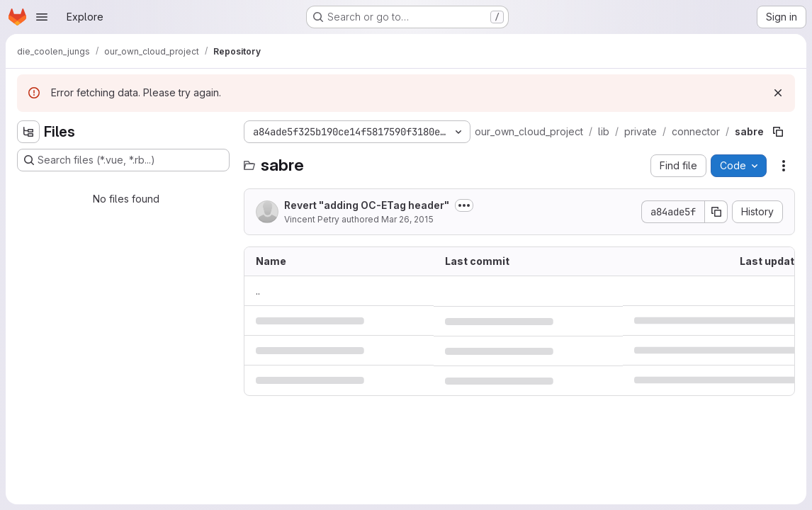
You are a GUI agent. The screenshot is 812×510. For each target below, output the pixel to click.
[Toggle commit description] (464, 205)
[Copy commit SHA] (716, 212)
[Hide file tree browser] (28, 132)
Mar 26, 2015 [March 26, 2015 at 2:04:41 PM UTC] (407, 219)
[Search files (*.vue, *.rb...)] (123, 160)
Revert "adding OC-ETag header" (367, 205)
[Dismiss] (778, 93)
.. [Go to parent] (258, 291)
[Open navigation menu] (42, 17)
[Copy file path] (778, 132)
